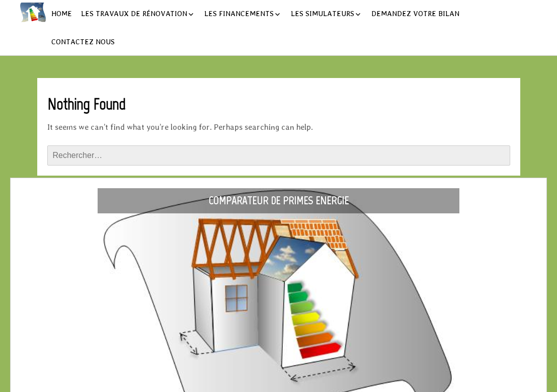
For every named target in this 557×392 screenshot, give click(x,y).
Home (62, 14)
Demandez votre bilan (415, 14)
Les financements (239, 14)
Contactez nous (83, 42)
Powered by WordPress (234, 381)
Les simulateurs (323, 14)
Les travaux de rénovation (134, 14)
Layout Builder (335, 381)
